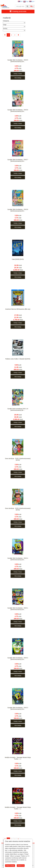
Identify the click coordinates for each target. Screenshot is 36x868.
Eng (26, 1)
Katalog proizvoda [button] (18, 11)
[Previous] (5, 35)
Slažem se (21, 866)
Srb (20, 1)
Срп (32, 1)
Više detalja (18, 78)
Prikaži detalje (10, 866)
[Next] (18, 35)
